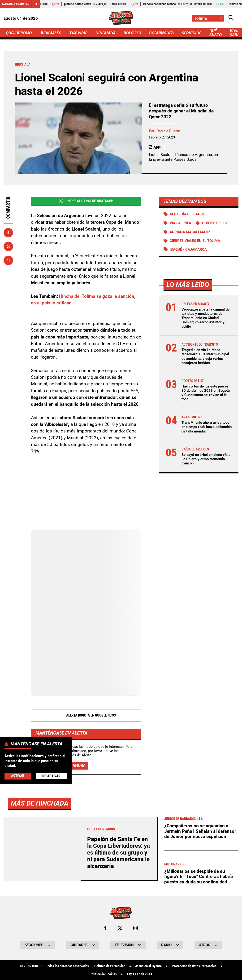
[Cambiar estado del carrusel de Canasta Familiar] (36, 4)
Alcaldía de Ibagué (187, 214)
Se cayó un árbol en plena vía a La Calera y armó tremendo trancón (206, 459)
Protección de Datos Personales (194, 966)
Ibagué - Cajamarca (188, 249)
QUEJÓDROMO (19, 33)
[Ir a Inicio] (121, 18)
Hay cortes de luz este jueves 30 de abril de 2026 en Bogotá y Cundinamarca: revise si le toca (206, 393)
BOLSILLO (132, 33)
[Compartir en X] (8, 246)
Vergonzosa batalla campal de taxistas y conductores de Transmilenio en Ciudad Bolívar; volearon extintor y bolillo (205, 318)
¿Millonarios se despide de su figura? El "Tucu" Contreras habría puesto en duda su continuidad (199, 877)
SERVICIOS (192, 33)
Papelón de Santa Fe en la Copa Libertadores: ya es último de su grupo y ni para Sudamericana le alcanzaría (119, 853)
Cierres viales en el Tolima (195, 241)
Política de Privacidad (110, 966)
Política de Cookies (103, 974)
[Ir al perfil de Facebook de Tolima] (105, 928)
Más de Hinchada (40, 803)
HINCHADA (106, 33)
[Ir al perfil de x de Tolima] (120, 928)
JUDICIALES (50, 33)
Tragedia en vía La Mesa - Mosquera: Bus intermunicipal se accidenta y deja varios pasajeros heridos (205, 356)
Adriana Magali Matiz (190, 232)
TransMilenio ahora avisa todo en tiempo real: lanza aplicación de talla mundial (207, 427)
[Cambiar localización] (208, 18)
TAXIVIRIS (78, 33)
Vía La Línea (180, 223)
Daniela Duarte (168, 131)
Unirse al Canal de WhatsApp (86, 201)
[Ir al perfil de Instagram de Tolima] (136, 928)
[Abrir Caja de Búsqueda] (231, 18)
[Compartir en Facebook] (8, 233)
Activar (18, 776)
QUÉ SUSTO (216, 33)
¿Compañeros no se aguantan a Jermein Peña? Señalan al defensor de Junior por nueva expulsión (200, 831)
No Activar (51, 776)
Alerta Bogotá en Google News (86, 716)
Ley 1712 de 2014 (140, 974)
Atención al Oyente (148, 966)
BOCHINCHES (161, 33)
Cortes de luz (215, 223)
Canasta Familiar (16, 4)
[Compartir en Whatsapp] (8, 260)
